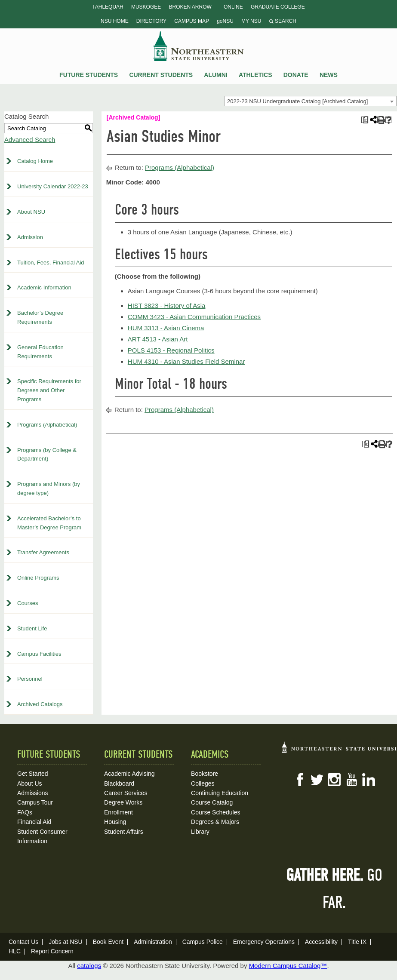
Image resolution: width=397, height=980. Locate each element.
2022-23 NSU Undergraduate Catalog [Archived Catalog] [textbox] (297, 101)
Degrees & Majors (215, 822)
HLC (15, 951)
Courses (28, 603)
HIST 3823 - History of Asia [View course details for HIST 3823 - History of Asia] (167, 306)
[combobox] (311, 101)
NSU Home (115, 21)
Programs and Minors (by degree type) (49, 488)
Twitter (317, 780)
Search (283, 21)
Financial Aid (34, 822)
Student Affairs (124, 832)
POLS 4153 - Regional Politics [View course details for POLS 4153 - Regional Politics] (171, 350)
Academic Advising (129, 774)
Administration (153, 942)
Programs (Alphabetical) (47, 425)
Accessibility (321, 942)
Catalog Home (35, 161)
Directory (151, 21)
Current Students (161, 75)
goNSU (225, 21)
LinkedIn (369, 780)
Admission (30, 237)
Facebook (300, 780)
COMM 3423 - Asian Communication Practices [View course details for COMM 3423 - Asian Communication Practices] (194, 317)
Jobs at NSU (66, 942)
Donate (296, 75)
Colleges (203, 783)
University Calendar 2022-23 (53, 186)
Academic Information (44, 287)
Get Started (33, 774)
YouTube (351, 780)
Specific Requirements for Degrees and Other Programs (49, 390)
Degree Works (123, 802)
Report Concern (52, 951)
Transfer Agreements (43, 552)
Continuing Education (220, 793)
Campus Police (203, 942)
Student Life (32, 628)
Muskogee (146, 7)
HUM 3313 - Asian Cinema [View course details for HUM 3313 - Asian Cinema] (166, 328)
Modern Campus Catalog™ (288, 966)
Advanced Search (30, 140)
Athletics (255, 75)
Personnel (30, 679)
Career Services (126, 793)
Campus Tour (35, 802)
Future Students (89, 75)
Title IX (357, 942)
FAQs (25, 812)
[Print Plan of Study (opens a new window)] (365, 120)
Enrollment (118, 812)
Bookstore (205, 774)
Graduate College (278, 7)
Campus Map (192, 21)
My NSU (251, 21)
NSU (199, 46)
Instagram (334, 780)
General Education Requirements (40, 352)
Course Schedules (215, 812)
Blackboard (119, 783)
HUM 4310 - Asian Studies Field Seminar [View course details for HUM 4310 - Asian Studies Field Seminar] (186, 361)
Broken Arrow (190, 7)
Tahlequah (108, 7)
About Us (30, 783)
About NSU (31, 212)
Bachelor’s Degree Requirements (40, 317)
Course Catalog (212, 802)
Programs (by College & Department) (47, 455)
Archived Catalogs (40, 704)
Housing (115, 822)
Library (200, 832)
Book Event (108, 942)
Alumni (215, 75)
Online (233, 7)
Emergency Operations (264, 942)
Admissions (33, 793)
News (329, 75)
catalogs (89, 966)
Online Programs (38, 578)
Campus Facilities (39, 654)
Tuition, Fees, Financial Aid (51, 263)
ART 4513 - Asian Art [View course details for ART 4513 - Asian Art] (158, 339)
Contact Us (23, 942)
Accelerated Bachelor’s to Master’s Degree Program (49, 523)
